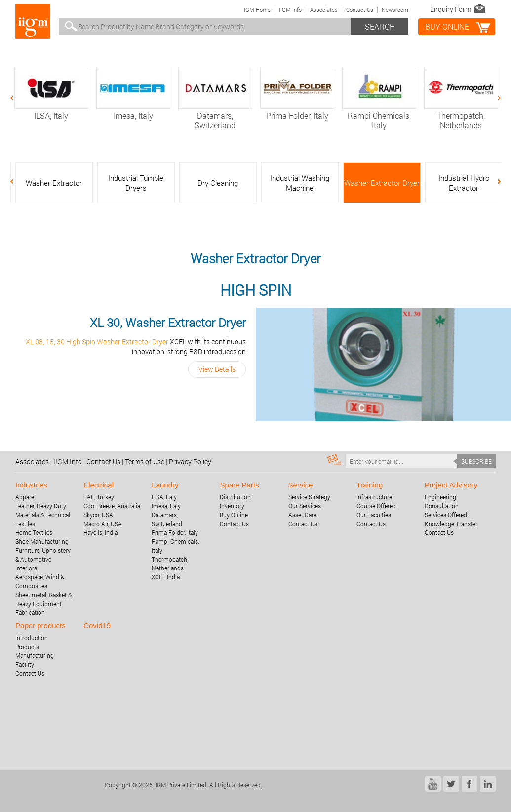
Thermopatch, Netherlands (461, 115)
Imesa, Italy (133, 110)
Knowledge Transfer (451, 524)
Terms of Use (145, 462)
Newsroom (395, 10)
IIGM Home (256, 10)
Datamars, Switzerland (215, 115)
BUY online (447, 26)
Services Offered (446, 515)
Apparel (25, 497)
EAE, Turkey (99, 497)
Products (27, 647)
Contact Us (360, 10)
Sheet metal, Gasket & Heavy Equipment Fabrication (43, 604)
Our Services (305, 506)
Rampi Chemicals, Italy (379, 115)
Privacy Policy (190, 462)
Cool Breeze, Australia (112, 506)
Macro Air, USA (103, 524)
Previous (17, 98)
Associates (324, 10)
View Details (217, 369)
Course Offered (376, 506)
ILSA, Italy (51, 110)
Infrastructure (374, 497)
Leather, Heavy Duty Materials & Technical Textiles (43, 515)
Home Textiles (34, 532)
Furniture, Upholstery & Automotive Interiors (43, 559)
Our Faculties (374, 515)
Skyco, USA (98, 515)
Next (494, 98)
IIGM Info (290, 10)
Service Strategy (309, 497)
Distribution (235, 497)
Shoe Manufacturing (42, 541)
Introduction (32, 638)
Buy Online (234, 515)
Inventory (232, 506)
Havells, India (100, 532)
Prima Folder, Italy (297, 110)
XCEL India (166, 577)
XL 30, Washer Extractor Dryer (168, 323)
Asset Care (302, 515)
